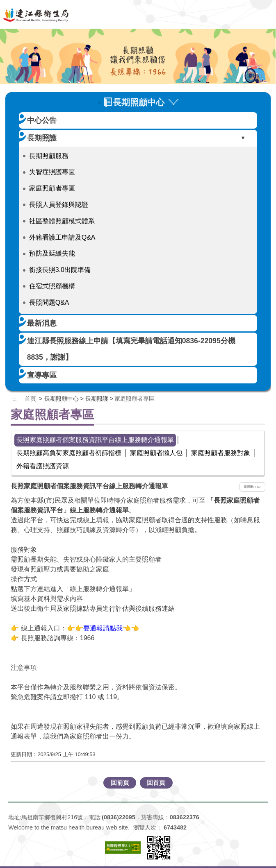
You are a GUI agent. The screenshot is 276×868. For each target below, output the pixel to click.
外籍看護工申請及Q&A (62, 237)
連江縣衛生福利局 (138, 14)
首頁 (30, 399)
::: (99, 103)
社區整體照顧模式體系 (62, 221)
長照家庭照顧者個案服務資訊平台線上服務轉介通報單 (95, 440)
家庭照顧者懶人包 (156, 453)
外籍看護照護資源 (43, 466)
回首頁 (156, 783)
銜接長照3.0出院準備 (60, 270)
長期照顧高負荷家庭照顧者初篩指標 (69, 453)
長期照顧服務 (49, 156)
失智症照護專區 (52, 172)
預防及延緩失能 (52, 253)
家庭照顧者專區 (52, 188)
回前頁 (120, 783)
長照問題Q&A (49, 303)
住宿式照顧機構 (52, 286)
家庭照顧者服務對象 (221, 453)
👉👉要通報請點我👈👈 (103, 628)
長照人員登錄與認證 (59, 205)
